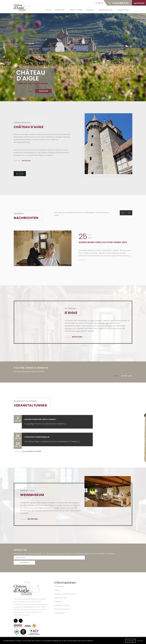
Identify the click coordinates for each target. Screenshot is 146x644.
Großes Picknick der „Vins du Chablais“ (40, 419)
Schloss (48, 10)
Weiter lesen (43, 96)
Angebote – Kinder (62, 605)
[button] (17, 174)
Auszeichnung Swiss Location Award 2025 (103, 242)
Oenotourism (60, 613)
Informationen (123, 10)
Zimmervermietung (106, 10)
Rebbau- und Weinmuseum (65, 594)
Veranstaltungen (76, 10)
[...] (65, 424)
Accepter (130, 641)
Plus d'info (140, 641)
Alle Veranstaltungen (32, 451)
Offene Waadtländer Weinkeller (37, 437)
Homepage (59, 586)
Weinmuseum (60, 10)
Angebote (91, 10)
